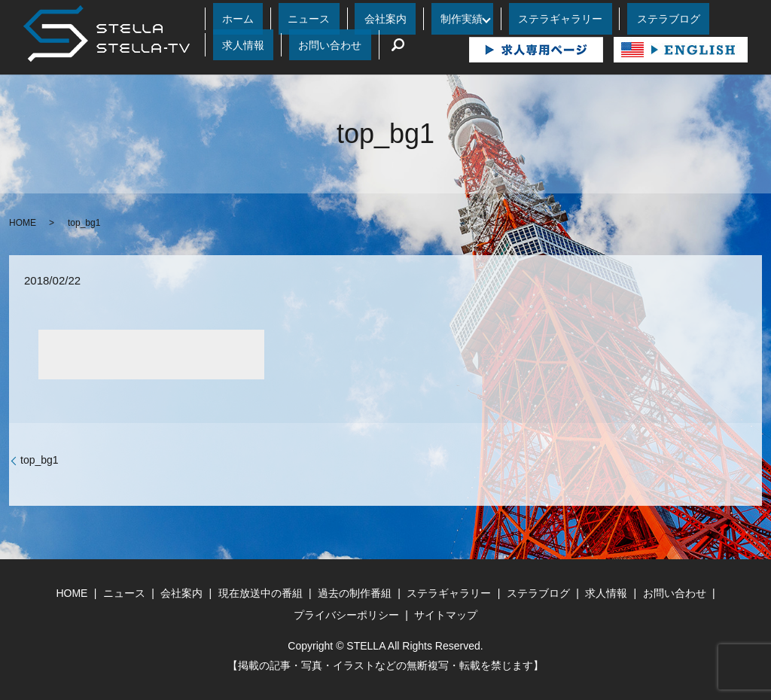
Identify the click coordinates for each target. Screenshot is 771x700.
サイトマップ (446, 614)
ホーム (228, 18)
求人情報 (619, 18)
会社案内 (332, 18)
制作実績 (386, 18)
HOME (23, 222)
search (224, 44)
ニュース (277, 18)
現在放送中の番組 (261, 592)
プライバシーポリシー (346, 614)
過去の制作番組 (355, 592)
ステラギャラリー (471, 18)
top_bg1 (40, 459)
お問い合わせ (684, 18)
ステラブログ (554, 18)
